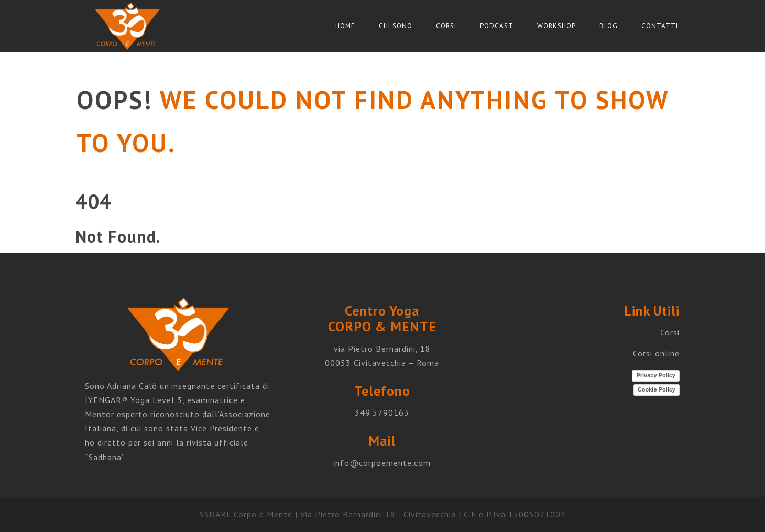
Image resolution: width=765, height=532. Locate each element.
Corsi (446, 26)
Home (345, 26)
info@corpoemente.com (382, 463)
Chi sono (396, 26)
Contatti (660, 26)
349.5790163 (382, 412)
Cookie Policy (657, 389)
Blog (609, 26)
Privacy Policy (656, 375)
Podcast (497, 26)
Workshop (556, 26)
